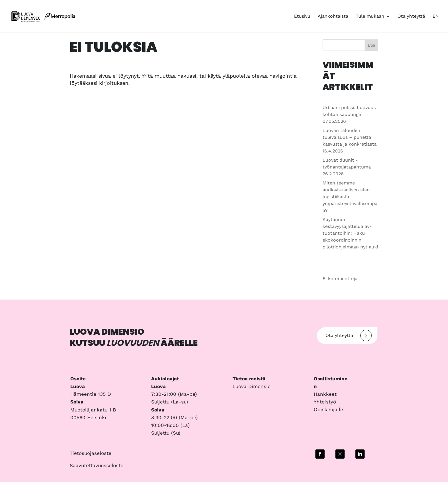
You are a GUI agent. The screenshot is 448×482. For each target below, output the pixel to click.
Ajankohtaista (333, 17)
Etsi (371, 45)
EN (436, 17)
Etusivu (302, 17)
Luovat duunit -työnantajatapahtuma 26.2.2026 (347, 167)
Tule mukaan (370, 17)
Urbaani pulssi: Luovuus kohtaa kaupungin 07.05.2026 (349, 114)
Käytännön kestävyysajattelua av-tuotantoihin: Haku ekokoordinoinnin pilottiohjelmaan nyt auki (350, 233)
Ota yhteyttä (411, 17)
